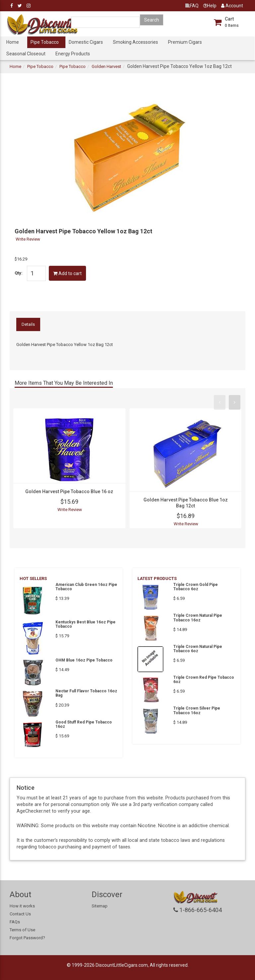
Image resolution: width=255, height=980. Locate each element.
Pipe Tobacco (45, 42)
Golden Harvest (106, 66)
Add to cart (67, 273)
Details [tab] (28, 324)
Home (13, 42)
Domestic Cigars (86, 42)
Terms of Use (22, 930)
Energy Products (73, 54)
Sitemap (100, 906)
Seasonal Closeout (26, 54)
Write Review (28, 239)
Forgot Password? (27, 938)
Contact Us (20, 914)
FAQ (192, 6)
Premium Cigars (185, 42)
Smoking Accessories (135, 42)
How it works (22, 906)
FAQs (15, 922)
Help (210, 6)
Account (232, 6)
